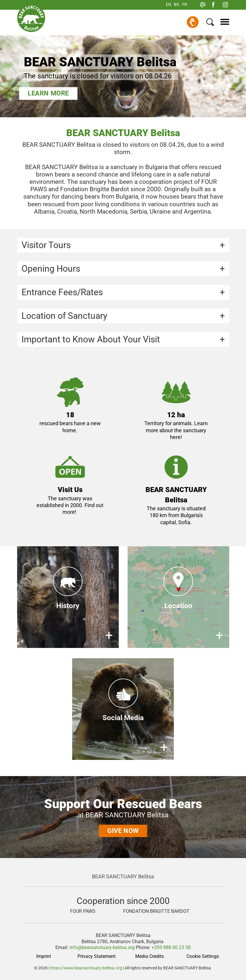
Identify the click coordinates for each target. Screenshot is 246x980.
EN (169, 4)
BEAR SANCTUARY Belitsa (123, 876)
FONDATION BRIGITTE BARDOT (156, 911)
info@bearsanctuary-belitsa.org (102, 947)
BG (177, 4)
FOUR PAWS (83, 911)
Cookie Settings (203, 956)
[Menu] (223, 22)
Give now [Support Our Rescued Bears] (123, 831)
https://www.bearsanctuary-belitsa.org (86, 968)
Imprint (44, 956)
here (175, 437)
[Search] (210, 24)
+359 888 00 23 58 (171, 947)
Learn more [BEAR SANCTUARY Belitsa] (48, 93)
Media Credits (150, 956)
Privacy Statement (96, 956)
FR (185, 4)
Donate (193, 22)
